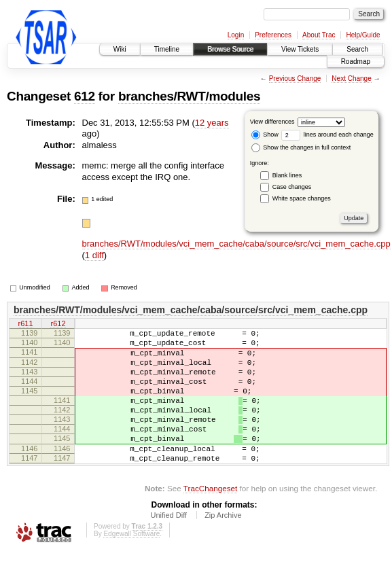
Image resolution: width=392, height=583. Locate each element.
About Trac (319, 35)
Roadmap (356, 61)
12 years (212, 123)
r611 (25, 324)
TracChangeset (210, 519)
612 (85, 96)
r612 (58, 324)
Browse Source (230, 49)
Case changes (292, 187)
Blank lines (287, 175)
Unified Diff (168, 546)
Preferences (273, 35)
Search (357, 49)
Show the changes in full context (301, 147)
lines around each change (327, 135)
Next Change (351, 78)
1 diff (94, 255)
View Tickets (300, 49)
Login (236, 35)
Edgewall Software (131, 564)
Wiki (120, 49)
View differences (272, 122)
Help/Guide (363, 35)
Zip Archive (223, 546)
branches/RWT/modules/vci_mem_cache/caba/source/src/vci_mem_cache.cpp (236, 244)
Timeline (167, 49)
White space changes (302, 198)
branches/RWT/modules (189, 96)
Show (265, 135)
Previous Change (295, 78)
